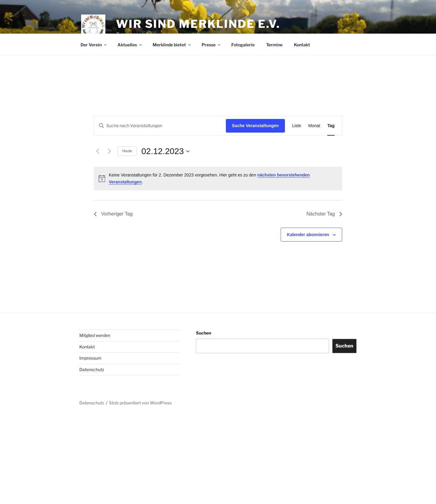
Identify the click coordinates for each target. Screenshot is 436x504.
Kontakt (302, 45)
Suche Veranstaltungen (255, 126)
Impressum (90, 358)
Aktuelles (130, 45)
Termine (274, 45)
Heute (127, 151)
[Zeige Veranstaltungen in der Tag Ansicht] (331, 126)
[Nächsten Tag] (109, 151)
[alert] (218, 178)
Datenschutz (92, 369)
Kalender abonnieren (308, 235)
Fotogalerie (243, 45)
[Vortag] (97, 151)
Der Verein (94, 45)
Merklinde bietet (172, 45)
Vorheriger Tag (113, 214)
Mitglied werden (95, 335)
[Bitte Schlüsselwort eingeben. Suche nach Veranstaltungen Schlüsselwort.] (160, 126)
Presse (211, 45)
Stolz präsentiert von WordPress (140, 403)
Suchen (203, 333)
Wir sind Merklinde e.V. (198, 24)
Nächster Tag (324, 214)
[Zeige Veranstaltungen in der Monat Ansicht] (314, 126)
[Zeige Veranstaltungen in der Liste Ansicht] (297, 126)
